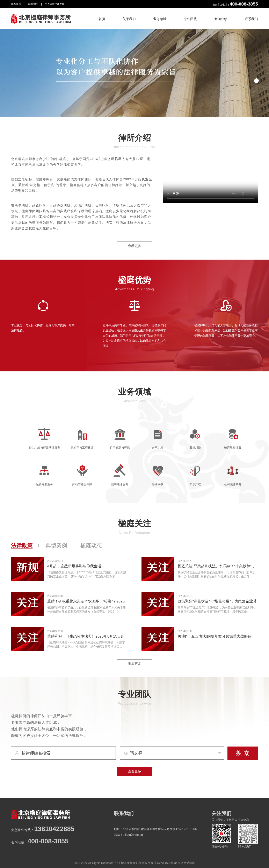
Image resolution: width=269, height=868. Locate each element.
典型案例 (16, 4)
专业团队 (190, 19)
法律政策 (22, 545)
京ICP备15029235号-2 (168, 863)
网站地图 (189, 863)
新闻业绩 (221, 19)
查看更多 (134, 246)
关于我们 (129, 19)
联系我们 (251, 19)
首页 (102, 19)
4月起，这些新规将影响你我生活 (74, 566)
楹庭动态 (91, 545)
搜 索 (243, 753)
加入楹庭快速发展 (54, 4)
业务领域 (160, 19)
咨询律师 (33, 4)
